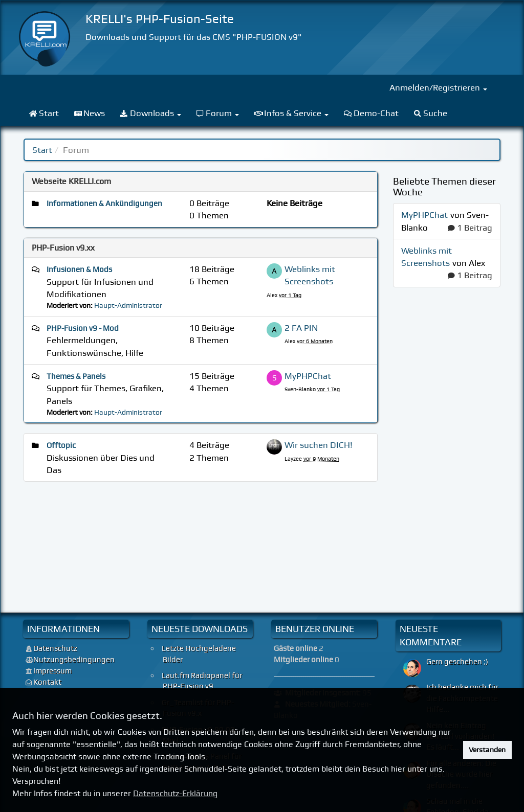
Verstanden (487, 750)
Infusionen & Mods (79, 269)
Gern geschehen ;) (457, 662)
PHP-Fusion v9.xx (63, 248)
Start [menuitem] (44, 113)
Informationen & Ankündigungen (104, 204)
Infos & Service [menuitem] (291, 113)
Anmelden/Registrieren (438, 87)
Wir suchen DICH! (319, 445)
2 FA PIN (301, 328)
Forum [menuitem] (218, 113)
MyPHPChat (308, 376)
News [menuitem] (90, 113)
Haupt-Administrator (128, 305)
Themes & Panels (76, 376)
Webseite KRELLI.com (71, 181)
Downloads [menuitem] (151, 113)
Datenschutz (55, 648)
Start (42, 150)
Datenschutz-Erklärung (175, 793)
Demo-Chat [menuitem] (371, 113)
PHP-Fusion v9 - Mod (83, 328)
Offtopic (61, 445)
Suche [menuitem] (431, 113)
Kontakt (47, 682)
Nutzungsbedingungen (74, 660)
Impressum (52, 671)
